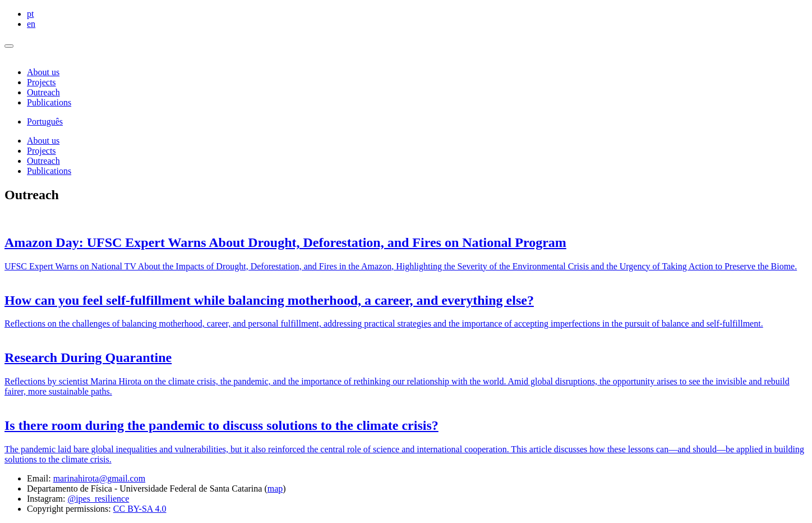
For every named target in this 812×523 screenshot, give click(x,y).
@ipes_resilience (98, 499)
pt (30, 14)
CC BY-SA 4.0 (140, 509)
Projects (41, 82)
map (275, 488)
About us (43, 72)
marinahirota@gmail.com (99, 478)
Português (45, 121)
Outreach (43, 92)
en (31, 24)
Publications (49, 102)
